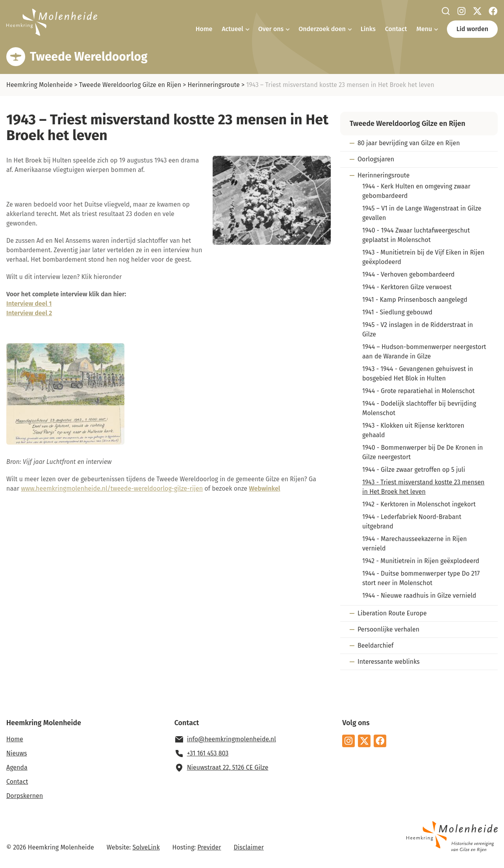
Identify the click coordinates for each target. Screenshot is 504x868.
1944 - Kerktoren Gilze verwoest (407, 287)
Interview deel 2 (29, 313)
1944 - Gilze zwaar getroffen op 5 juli (414, 470)
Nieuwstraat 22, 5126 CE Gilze (228, 767)
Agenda (17, 767)
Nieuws (17, 753)
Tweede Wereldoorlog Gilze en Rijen (130, 85)
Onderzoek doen (322, 29)
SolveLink (146, 847)
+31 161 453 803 (208, 753)
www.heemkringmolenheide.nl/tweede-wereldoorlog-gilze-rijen (112, 488)
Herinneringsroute (214, 85)
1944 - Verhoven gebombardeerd (409, 274)
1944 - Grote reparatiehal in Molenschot (419, 391)
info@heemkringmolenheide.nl (232, 739)
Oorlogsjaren (376, 159)
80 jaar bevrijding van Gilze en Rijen (409, 143)
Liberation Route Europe (392, 613)
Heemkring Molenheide (39, 85)
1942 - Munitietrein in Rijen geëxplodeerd (421, 561)
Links (368, 29)
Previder (209, 847)
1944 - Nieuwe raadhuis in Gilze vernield (419, 596)
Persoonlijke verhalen (388, 629)
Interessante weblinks (389, 662)
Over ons (271, 29)
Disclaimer (249, 847)
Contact (396, 29)
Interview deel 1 (29, 304)
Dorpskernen (25, 796)
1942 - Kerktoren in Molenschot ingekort (419, 504)
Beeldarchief (375, 645)
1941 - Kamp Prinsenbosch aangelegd (415, 300)
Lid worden (472, 29)
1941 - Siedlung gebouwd (397, 312)
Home (204, 29)
